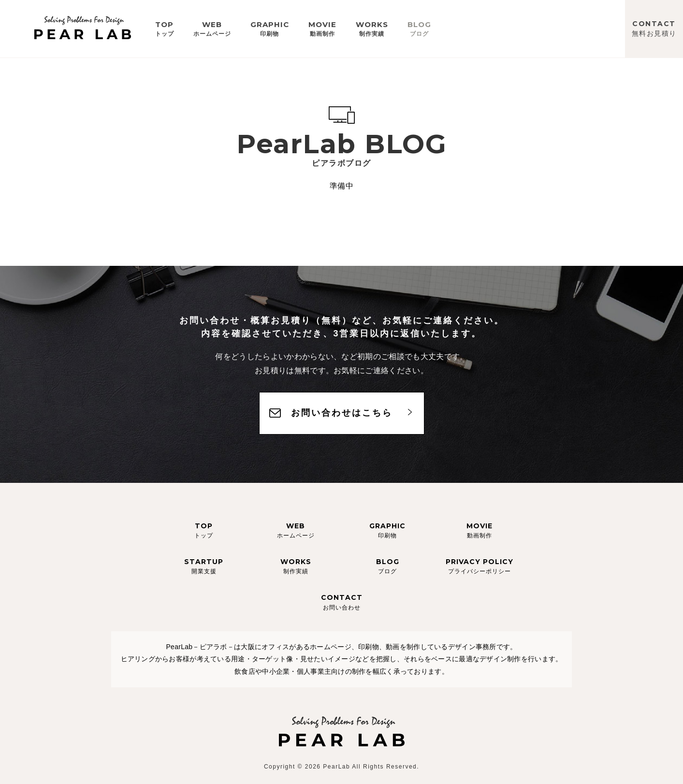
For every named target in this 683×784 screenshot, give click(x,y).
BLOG (419, 29)
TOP (165, 29)
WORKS (372, 29)
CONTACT (654, 29)
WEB (212, 29)
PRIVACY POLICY (480, 566)
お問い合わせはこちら (342, 413)
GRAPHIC (270, 29)
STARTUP (204, 566)
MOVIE (322, 29)
